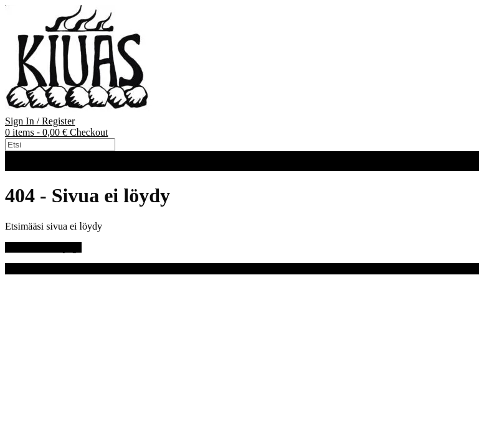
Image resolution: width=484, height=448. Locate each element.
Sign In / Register (40, 121)
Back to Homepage (43, 247)
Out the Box (72, 268)
